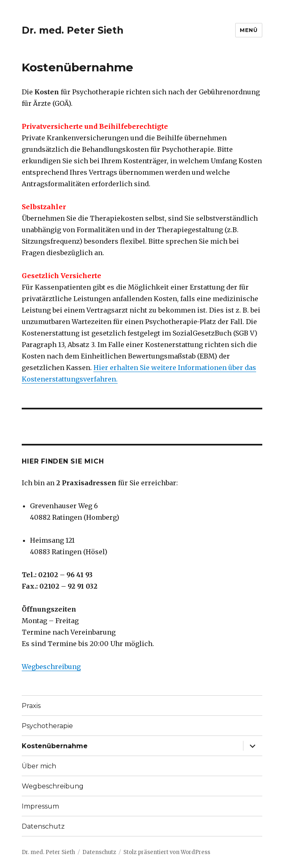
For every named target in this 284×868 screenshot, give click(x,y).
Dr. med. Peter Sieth (73, 30)
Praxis (31, 706)
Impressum (40, 806)
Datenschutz (43, 826)
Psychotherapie (47, 726)
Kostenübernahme (55, 746)
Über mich (39, 766)
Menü (249, 30)
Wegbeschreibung (51, 667)
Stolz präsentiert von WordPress (167, 852)
